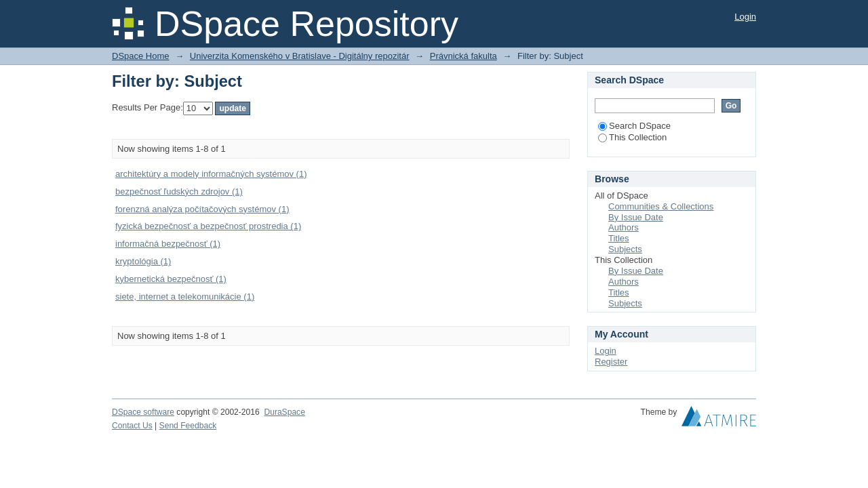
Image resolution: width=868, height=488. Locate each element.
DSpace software (143, 412)
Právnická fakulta (463, 56)
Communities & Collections (661, 206)
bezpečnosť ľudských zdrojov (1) (179, 191)
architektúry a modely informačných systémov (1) (211, 174)
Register (611, 362)
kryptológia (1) (143, 261)
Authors (624, 227)
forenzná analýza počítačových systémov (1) (202, 209)
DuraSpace (284, 412)
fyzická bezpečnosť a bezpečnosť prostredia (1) (208, 226)
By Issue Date (636, 217)
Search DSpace (634, 126)
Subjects (625, 249)
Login (745, 17)
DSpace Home (141, 56)
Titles (619, 238)
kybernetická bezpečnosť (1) (171, 279)
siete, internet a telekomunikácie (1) (185, 297)
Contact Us (132, 426)
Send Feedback (188, 426)
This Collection (632, 137)
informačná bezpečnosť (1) (168, 244)
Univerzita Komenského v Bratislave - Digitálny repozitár (300, 56)
